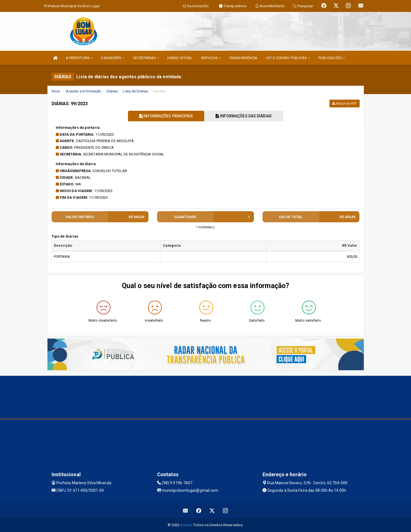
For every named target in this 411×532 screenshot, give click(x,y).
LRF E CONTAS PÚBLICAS (288, 58)
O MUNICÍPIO (113, 58)
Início (56, 91)
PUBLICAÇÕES (332, 58)
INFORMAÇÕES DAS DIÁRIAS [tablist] (244, 116)
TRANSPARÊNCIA (243, 58)
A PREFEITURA (79, 58)
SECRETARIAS (146, 58)
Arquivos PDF (344, 104)
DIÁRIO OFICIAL (180, 58)
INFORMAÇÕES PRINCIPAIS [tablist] (166, 116)
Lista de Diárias (135, 91)
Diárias (112, 91)
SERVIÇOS (211, 58)
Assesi (186, 525)
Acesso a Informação (84, 91)
